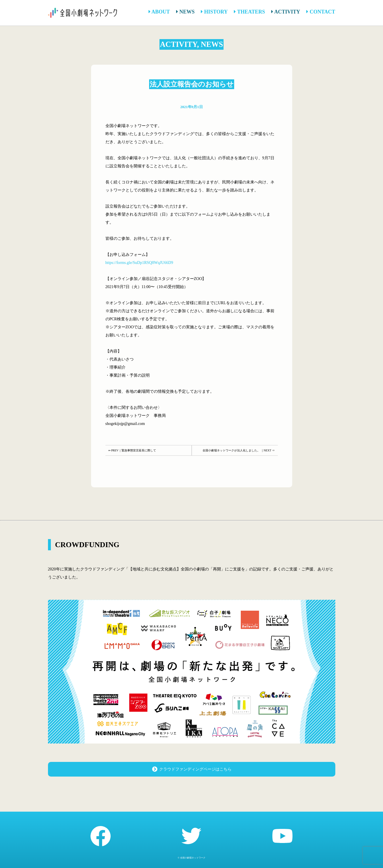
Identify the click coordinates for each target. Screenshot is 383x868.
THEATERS (249, 12)
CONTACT (321, 12)
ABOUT (159, 12)
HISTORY (214, 12)
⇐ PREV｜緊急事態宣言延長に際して (132, 450)
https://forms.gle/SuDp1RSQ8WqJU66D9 (139, 263)
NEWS (185, 12)
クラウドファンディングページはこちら (191, 769)
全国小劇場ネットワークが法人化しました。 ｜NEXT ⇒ (239, 450)
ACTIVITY (286, 12)
